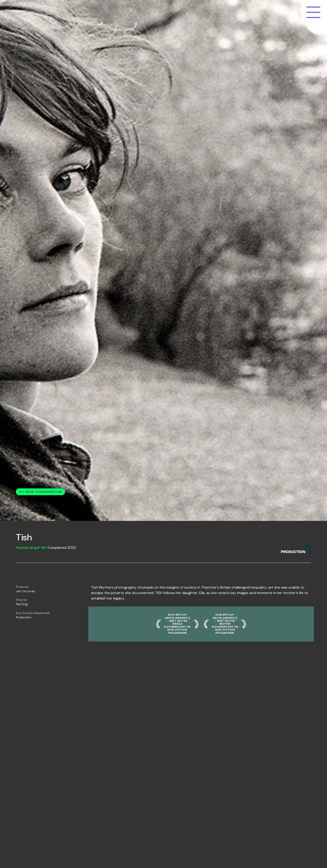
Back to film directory (44, 492)
